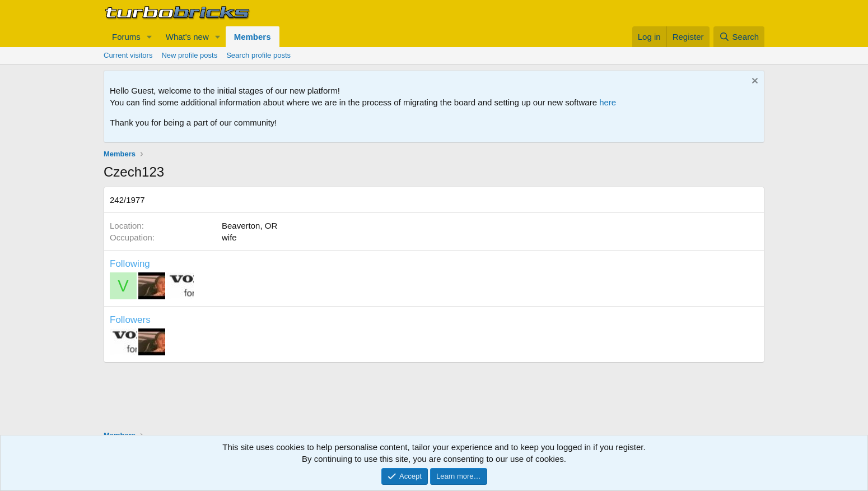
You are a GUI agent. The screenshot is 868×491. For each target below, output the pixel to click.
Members (253, 37)
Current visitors (128, 55)
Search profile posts (258, 55)
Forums (126, 37)
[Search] (739, 37)
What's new (187, 37)
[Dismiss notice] (753, 82)
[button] (150, 37)
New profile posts (189, 55)
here (608, 102)
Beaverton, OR (249, 226)
